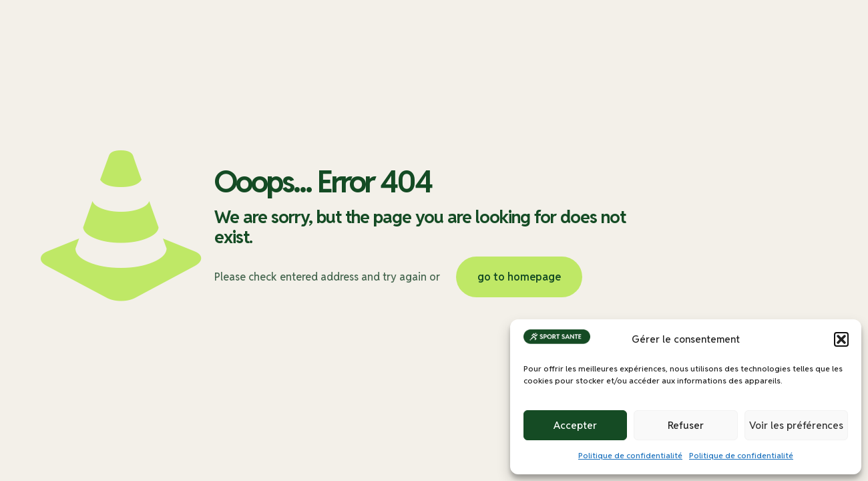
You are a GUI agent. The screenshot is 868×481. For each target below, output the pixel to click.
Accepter (575, 425)
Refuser (686, 425)
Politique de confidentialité (630, 455)
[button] (841, 339)
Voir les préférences (796, 425)
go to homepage (519, 277)
